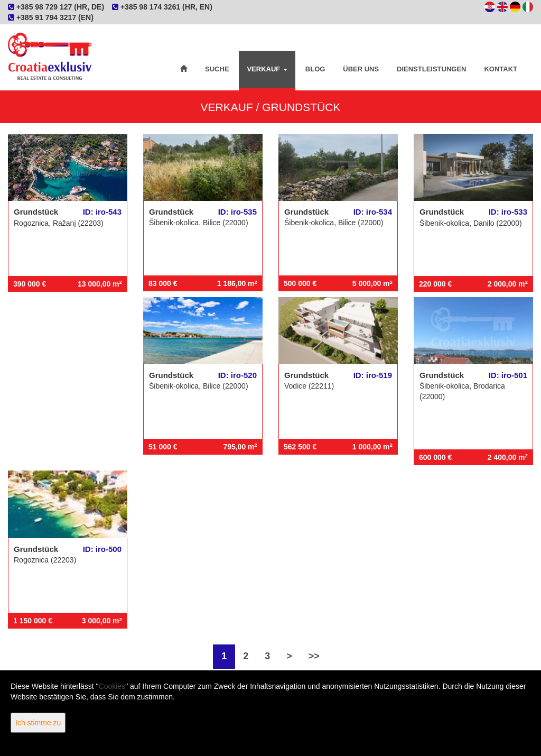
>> (314, 656)
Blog (315, 69)
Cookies (112, 686)
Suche (217, 69)
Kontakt (501, 69)
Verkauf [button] (267, 69)
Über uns (361, 69)
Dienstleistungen (431, 69)
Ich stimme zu (38, 723)
